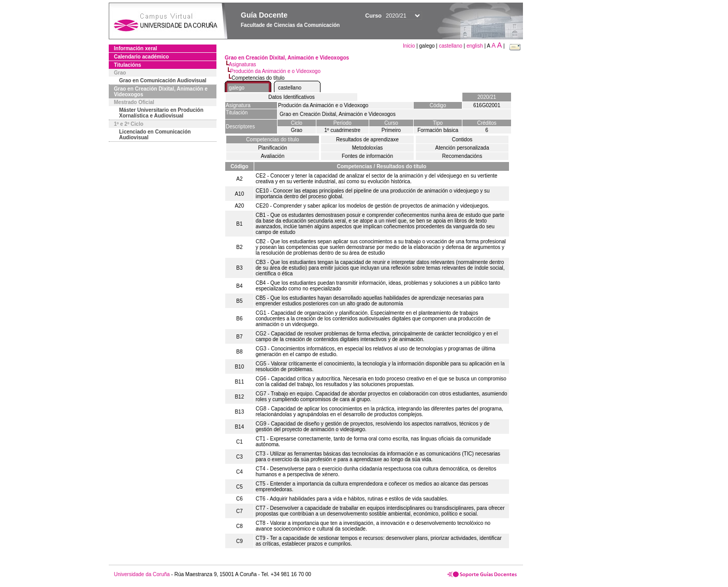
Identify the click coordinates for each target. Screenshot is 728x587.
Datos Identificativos (292, 97)
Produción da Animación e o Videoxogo (275, 71)
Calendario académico (141, 57)
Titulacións (128, 65)
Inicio (410, 46)
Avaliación (273, 156)
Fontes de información (367, 156)
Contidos (462, 140)
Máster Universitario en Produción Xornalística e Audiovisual (161, 113)
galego (237, 88)
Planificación (272, 148)
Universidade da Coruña (142, 574)
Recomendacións (462, 156)
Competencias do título (272, 140)
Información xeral (135, 48)
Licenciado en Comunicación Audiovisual (155, 135)
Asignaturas (243, 64)
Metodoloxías (367, 148)
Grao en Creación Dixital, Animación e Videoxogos (161, 92)
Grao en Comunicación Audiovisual (163, 80)
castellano (451, 46)
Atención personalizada (462, 148)
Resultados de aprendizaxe (367, 140)
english (475, 46)
